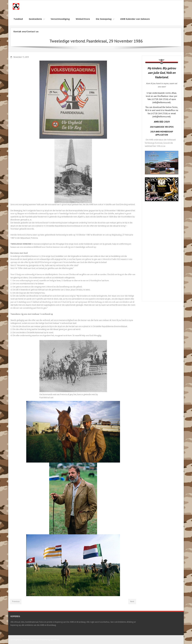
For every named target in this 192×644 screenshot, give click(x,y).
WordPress (55, 640)
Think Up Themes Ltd (31, 640)
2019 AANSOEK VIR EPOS (162, 127)
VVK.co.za (161, 146)
